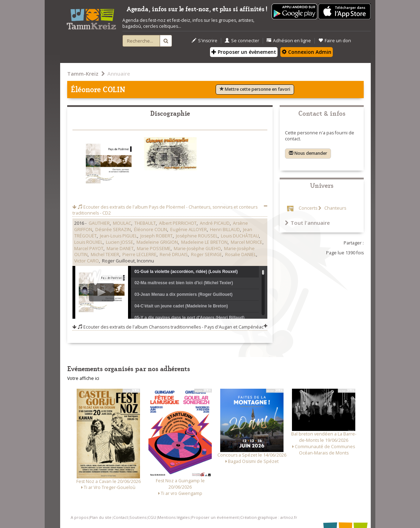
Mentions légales (174, 517)
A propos (79, 517)
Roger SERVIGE (206, 255)
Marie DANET (120, 249)
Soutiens (138, 517)
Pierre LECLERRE (139, 255)
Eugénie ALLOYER (189, 230)
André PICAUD (215, 223)
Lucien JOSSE (120, 242)
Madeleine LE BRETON (204, 242)
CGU (152, 517)
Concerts (308, 208)
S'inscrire (205, 41)
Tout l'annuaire (307, 223)
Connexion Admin (307, 52)
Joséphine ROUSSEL (197, 236)
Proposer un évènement (244, 52)
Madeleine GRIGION (157, 242)
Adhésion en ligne (289, 41)
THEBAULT (145, 223)
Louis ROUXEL (88, 242)
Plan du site (101, 517)
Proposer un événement (215, 517)
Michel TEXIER (105, 255)
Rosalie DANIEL (241, 255)
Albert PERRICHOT (178, 223)
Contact (121, 517)
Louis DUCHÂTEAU (240, 236)
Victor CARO (87, 261)
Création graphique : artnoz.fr (269, 517)
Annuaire (119, 74)
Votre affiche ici (83, 378)
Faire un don (335, 41)
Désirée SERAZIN (113, 230)
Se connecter (242, 41)
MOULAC (122, 223)
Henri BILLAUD (225, 230)
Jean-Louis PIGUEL (119, 236)
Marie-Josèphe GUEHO (197, 249)
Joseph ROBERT (157, 236)
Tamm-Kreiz (83, 74)
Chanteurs (335, 208)
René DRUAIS (174, 255)
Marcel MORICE (247, 242)
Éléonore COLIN (151, 230)
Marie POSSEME (154, 249)
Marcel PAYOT (89, 249)
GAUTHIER (99, 223)
